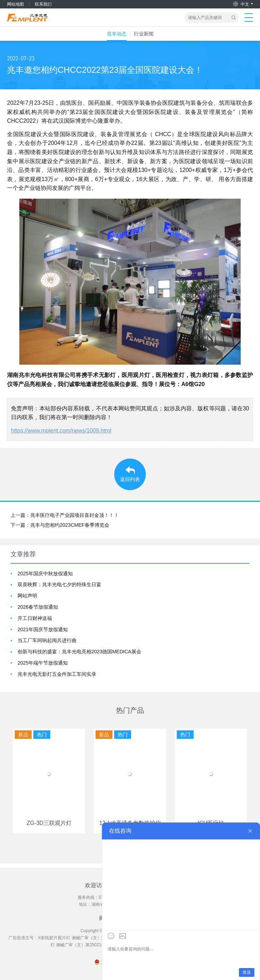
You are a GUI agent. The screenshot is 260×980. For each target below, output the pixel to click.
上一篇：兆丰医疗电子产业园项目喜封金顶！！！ (65, 515)
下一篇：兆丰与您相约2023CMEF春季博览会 (60, 525)
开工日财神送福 (35, 618)
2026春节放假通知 (38, 607)
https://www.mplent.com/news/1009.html (61, 431)
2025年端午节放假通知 (43, 663)
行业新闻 (144, 34)
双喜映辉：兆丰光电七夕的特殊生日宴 (59, 584)
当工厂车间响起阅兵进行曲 (47, 640)
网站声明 (27, 596)
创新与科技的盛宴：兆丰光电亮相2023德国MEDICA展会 (79, 652)
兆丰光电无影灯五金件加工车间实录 (57, 674)
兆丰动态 (117, 34)
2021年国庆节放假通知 (43, 629)
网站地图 (15, 4)
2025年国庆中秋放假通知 (45, 574)
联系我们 (43, 4)
